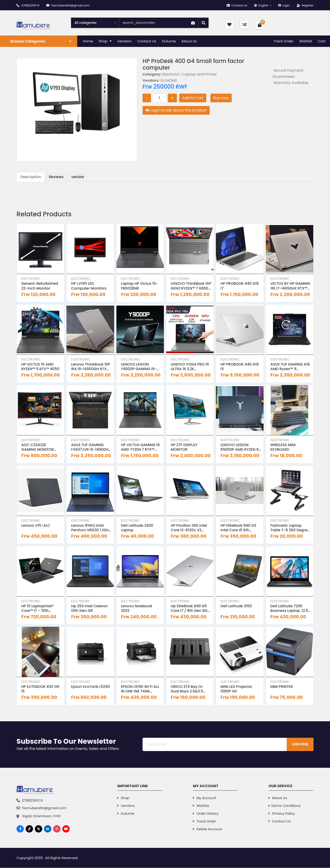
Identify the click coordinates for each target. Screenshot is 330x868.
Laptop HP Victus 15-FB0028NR (140, 286)
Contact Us (235, 5)
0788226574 (28, 5)
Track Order (284, 41)
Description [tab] (31, 177)
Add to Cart (193, 98)
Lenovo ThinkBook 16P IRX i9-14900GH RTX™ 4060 (91, 367)
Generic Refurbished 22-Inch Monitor (40, 286)
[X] (38, 829)
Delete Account (208, 830)
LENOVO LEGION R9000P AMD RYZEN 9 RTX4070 (240, 448)
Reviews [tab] (56, 177)
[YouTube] (66, 829)
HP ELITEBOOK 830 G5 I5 (41, 690)
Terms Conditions (285, 806)
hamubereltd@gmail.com (68, 5)
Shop (105, 41)
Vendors (124, 41)
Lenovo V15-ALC (36, 526)
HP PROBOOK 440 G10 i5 (240, 367)
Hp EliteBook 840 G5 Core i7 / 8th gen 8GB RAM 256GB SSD (191, 609)
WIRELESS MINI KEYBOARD (283, 448)
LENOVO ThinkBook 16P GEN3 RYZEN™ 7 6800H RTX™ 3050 (188, 286)
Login (283, 5)
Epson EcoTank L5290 (91, 687)
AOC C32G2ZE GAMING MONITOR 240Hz (38, 448)
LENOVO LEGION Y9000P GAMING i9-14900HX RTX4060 (139, 367)
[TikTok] (29, 829)
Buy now (221, 98)
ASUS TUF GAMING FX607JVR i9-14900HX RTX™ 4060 (91, 448)
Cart (322, 41)
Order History (206, 814)
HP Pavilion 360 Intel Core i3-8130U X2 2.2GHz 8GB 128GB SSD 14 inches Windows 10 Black (191, 528)
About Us (189, 41)
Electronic (31, 279)
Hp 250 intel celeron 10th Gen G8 (90, 609)
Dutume (169, 41)
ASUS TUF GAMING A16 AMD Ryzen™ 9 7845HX (290, 367)
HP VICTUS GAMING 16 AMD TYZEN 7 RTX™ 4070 (141, 448)
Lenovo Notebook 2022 (137, 609)
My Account (205, 799)
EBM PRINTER (282, 687)
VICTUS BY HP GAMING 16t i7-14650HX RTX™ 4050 (291, 286)
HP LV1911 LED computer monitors (89, 286)
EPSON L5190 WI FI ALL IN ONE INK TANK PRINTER (140, 690)
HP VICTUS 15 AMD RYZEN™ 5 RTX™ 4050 (41, 367)
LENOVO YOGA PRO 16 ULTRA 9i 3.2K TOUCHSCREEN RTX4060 (190, 367)
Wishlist (306, 41)
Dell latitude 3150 (236, 607)
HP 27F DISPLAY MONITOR (184, 448)
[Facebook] (20, 829)
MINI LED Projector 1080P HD (237, 690)
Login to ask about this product (176, 110)
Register (305, 5)
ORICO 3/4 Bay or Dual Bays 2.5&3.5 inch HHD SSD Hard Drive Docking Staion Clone (190, 690)
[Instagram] (57, 829)
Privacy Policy (282, 814)
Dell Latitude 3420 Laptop (137, 528)
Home (88, 41)
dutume (126, 814)
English (260, 5)
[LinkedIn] (48, 829)
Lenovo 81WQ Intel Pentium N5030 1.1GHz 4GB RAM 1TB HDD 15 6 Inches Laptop (91, 528)
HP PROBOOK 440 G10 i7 (240, 286)
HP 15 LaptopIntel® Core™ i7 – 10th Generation (38, 609)
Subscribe (299, 745)
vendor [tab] (78, 177)
